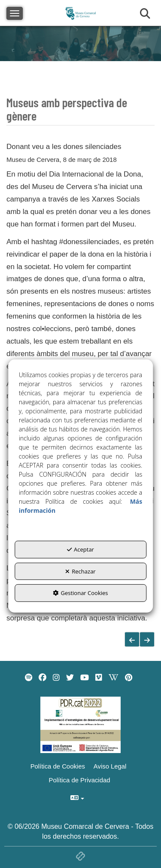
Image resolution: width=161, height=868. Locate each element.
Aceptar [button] (80, 549)
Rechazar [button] (80, 571)
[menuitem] (29, 678)
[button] (147, 640)
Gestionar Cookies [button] (80, 593)
